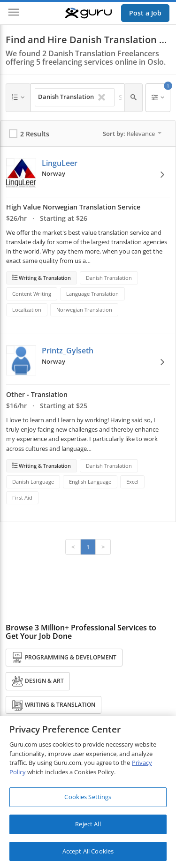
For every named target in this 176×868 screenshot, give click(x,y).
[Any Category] (18, 98)
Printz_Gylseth (68, 351)
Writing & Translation (44, 278)
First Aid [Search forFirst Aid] (22, 498)
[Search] (134, 98)
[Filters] (158, 98)
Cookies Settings (88, 799)
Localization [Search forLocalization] (27, 310)
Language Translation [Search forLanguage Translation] (92, 294)
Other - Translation (37, 394)
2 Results (35, 134)
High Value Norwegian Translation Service (73, 207)
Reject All (88, 826)
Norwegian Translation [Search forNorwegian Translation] (84, 310)
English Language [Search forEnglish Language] (90, 482)
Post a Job (145, 13)
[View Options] (162, 175)
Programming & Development (64, 658)
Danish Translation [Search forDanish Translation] (109, 278)
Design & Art (38, 681)
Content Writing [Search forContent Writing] (32, 294)
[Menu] (14, 13)
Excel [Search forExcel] (132, 482)
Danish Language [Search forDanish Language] (33, 482)
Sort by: (132, 134)
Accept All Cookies (88, 853)
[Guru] (88, 13)
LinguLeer (60, 163)
